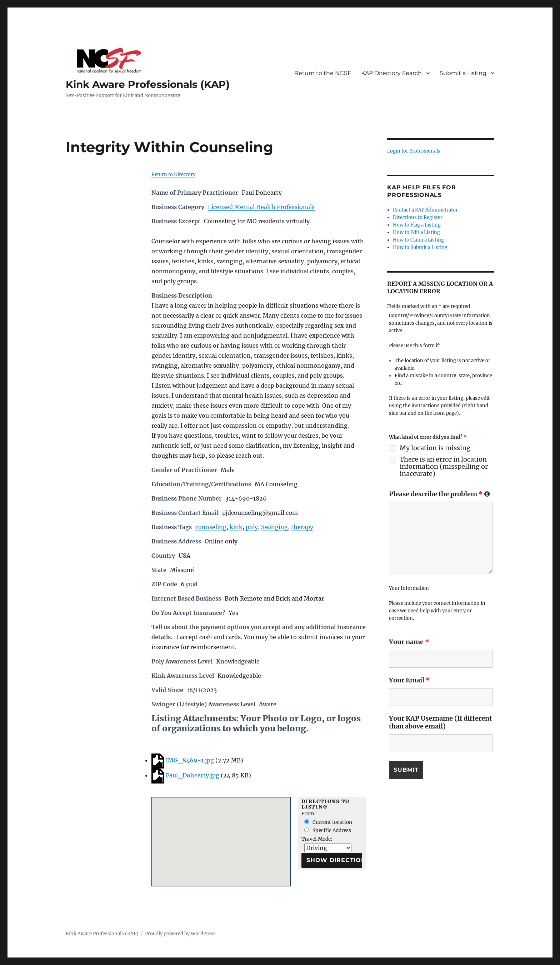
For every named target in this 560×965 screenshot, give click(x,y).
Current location (328, 822)
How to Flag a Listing (417, 225)
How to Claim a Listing (418, 240)
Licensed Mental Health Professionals (261, 207)
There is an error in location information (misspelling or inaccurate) (444, 467)
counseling (211, 527)
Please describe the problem (439, 494)
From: (309, 814)
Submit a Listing (463, 73)
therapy (302, 527)
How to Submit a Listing (420, 247)
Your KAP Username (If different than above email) (440, 722)
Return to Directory (173, 175)
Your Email (409, 680)
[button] (221, 835)
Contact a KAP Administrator (425, 210)
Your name (409, 642)
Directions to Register (418, 217)
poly (252, 527)
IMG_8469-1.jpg (190, 760)
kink (236, 527)
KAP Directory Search (391, 73)
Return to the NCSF (323, 73)
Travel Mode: (317, 839)
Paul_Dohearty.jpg (192, 775)
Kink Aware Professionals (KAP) (148, 84)
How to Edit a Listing (416, 232)
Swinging (274, 527)
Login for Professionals (414, 151)
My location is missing (435, 448)
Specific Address (328, 830)
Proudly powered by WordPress (180, 934)
